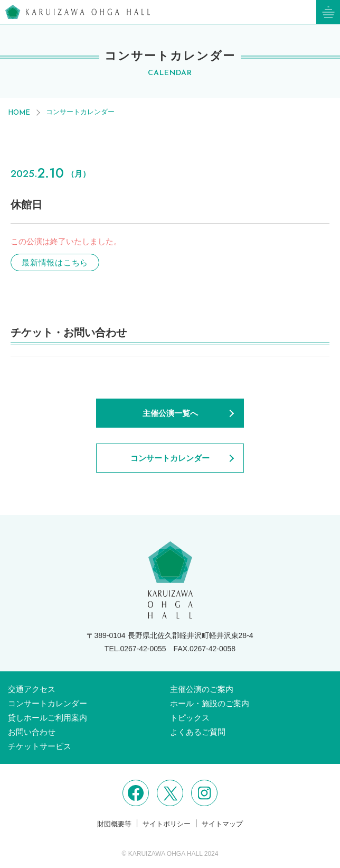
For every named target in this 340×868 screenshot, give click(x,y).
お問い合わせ (32, 732)
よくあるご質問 (198, 732)
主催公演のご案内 (202, 689)
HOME (19, 113)
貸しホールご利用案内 (48, 718)
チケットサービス (40, 746)
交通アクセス (32, 689)
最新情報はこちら (55, 262)
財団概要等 (114, 824)
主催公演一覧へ (170, 413)
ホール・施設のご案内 (210, 703)
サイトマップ (222, 824)
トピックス (190, 718)
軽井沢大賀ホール (78, 12)
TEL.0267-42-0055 (135, 649)
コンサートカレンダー (80, 112)
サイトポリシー (167, 824)
